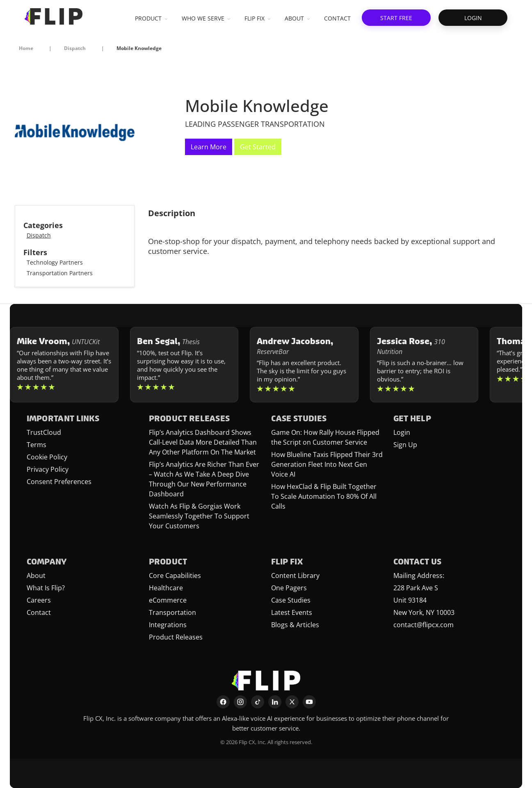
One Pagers (289, 588)
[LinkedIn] (275, 702)
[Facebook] (223, 702)
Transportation (172, 612)
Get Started (258, 147)
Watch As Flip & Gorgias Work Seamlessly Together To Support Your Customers (199, 516)
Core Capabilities (175, 576)
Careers (39, 600)
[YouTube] (309, 702)
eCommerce (168, 600)
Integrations (168, 625)
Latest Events (292, 612)
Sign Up (405, 445)
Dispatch (39, 235)
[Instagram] (240, 702)
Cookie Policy (47, 457)
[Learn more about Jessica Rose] (424, 365)
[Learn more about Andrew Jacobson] (304, 365)
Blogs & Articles (295, 625)
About (36, 576)
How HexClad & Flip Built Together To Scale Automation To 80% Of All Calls (324, 496)
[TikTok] (258, 702)
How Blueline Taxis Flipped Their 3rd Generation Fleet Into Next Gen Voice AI (327, 464)
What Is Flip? (46, 588)
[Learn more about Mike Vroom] (64, 365)
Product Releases (176, 637)
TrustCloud (44, 432)
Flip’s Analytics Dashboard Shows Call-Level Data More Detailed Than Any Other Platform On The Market (203, 442)
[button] (396, 18)
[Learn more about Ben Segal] (184, 365)
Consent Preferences (59, 482)
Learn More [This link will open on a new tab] (209, 147)
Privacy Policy (48, 469)
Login (402, 432)
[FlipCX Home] (54, 16)
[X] (292, 702)
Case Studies (291, 600)
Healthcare (166, 588)
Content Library (295, 576)
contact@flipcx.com (424, 625)
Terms (37, 445)
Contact (39, 612)
